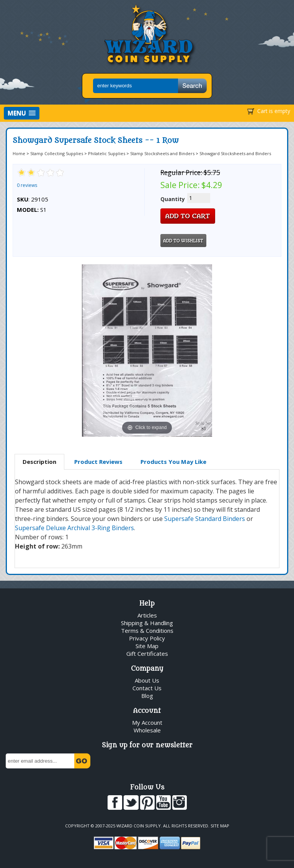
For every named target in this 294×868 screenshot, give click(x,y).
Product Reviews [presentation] (98, 462)
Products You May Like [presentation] (173, 462)
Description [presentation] (39, 462)
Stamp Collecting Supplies (57, 153)
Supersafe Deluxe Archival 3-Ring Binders (74, 528)
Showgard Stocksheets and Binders (235, 153)
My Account (147, 722)
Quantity (173, 199)
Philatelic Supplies (107, 153)
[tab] (39, 462)
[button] (22, 113)
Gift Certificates (147, 653)
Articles (147, 615)
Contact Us (147, 688)
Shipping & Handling (147, 623)
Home (19, 153)
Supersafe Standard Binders (205, 519)
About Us (147, 680)
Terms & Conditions (147, 631)
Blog (147, 696)
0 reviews (27, 185)
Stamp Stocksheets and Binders (162, 153)
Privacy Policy (147, 638)
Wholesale (147, 730)
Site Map (147, 646)
